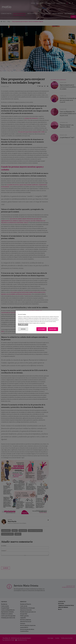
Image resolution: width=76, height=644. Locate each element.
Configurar (23, 329)
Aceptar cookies (41, 329)
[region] (38, 322)
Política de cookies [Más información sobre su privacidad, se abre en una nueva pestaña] (23, 325)
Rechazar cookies (53, 329)
